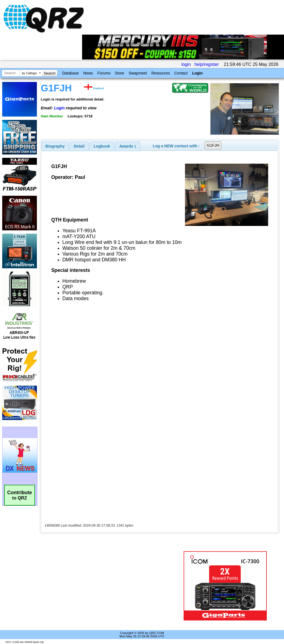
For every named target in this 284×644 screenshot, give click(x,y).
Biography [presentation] (55, 146)
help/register (207, 64)
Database (70, 73)
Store (119, 73)
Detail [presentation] (79, 146)
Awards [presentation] (128, 146)
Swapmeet (138, 73)
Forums (104, 73)
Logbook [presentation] (102, 146)
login (186, 64)
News (88, 73)
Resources (161, 73)
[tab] (55, 146)
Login (197, 73)
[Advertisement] (110, 586)
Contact (181, 73)
